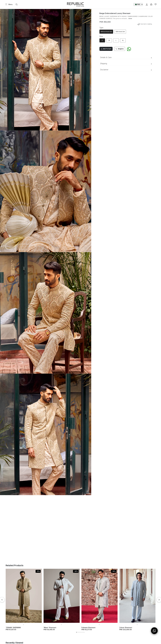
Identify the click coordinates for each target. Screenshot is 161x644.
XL (123, 40)
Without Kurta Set (106, 32)
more (130, 18)
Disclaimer (126, 70)
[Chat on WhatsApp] (129, 50)
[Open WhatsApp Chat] (154, 631)
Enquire (120, 49)
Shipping (126, 64)
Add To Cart (106, 49)
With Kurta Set (120, 32)
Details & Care (126, 58)
